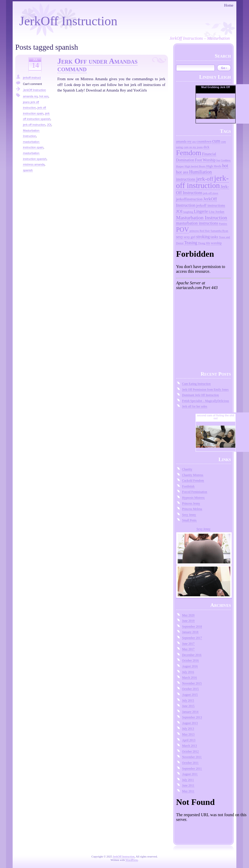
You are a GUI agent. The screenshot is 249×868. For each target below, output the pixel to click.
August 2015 (190, 695)
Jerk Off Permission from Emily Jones (205, 390)
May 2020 (188, 615)
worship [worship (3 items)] (216, 243)
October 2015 (190, 689)
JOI (49, 125)
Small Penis (189, 520)
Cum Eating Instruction (196, 384)
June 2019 (188, 621)
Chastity (187, 469)
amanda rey (30, 96)
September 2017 (192, 638)
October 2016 (190, 660)
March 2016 (190, 678)
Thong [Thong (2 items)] (202, 243)
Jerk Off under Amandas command (97, 65)
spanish (28, 170)
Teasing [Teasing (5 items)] (191, 243)
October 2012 (190, 751)
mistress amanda (34, 164)
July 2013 (188, 729)
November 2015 (192, 683)
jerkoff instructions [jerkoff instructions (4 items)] (211, 205)
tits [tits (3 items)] (208, 243)
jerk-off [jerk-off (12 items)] (205, 179)
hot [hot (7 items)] (225, 166)
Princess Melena (192, 509)
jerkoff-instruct (32, 78)
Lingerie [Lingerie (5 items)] (201, 211)
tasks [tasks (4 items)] (214, 237)
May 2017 (188, 649)
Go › (224, 68)
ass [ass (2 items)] (194, 142)
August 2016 (190, 666)
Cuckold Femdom (193, 481)
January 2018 (190, 632)
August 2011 (190, 774)
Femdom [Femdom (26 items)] (189, 153)
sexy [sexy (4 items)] (180, 237)
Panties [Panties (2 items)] (223, 224)
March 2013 (190, 746)
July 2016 (188, 672)
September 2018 (192, 627)
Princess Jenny (191, 503)
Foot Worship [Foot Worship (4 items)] (205, 160)
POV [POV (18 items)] (183, 229)
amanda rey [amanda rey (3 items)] (184, 142)
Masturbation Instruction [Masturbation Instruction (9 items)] (202, 218)
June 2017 (188, 644)
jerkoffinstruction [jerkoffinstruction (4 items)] (189, 199)
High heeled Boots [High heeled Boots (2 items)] (195, 166)
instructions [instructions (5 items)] (186, 179)
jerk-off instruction (34, 125)
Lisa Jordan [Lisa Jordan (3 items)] (216, 212)
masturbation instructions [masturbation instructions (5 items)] (197, 223)
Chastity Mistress (193, 475)
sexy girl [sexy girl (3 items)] (190, 237)
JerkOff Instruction (68, 21)
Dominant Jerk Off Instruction (201, 395)
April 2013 (189, 740)
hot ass (44, 96)
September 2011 (192, 769)
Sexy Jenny (189, 515)
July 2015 (188, 700)
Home (229, 5)
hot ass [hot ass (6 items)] (182, 172)
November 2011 (192, 757)
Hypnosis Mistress (193, 498)
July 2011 (188, 780)
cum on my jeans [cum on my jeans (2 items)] (193, 147)
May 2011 (188, 791)
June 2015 (188, 706)
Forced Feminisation (195, 492)
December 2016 (192, 655)
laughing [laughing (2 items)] (188, 212)
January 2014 (190, 712)
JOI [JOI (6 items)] (179, 211)
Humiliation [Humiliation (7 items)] (200, 172)
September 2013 (192, 717)
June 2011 (188, 785)
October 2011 (190, 763)
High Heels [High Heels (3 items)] (214, 166)
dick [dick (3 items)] (206, 147)
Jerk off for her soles (195, 406)
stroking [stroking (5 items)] (203, 237)
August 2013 (190, 723)
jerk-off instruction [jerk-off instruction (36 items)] (202, 182)
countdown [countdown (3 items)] (204, 142)
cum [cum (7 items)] (216, 141)
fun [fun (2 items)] (218, 160)
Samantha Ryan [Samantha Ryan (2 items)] (219, 231)
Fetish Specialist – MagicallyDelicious (206, 401)
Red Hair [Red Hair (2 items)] (205, 231)
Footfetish (188, 486)
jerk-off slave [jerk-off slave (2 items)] (211, 193)
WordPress (132, 860)
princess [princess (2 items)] (194, 231)
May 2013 (188, 734)
